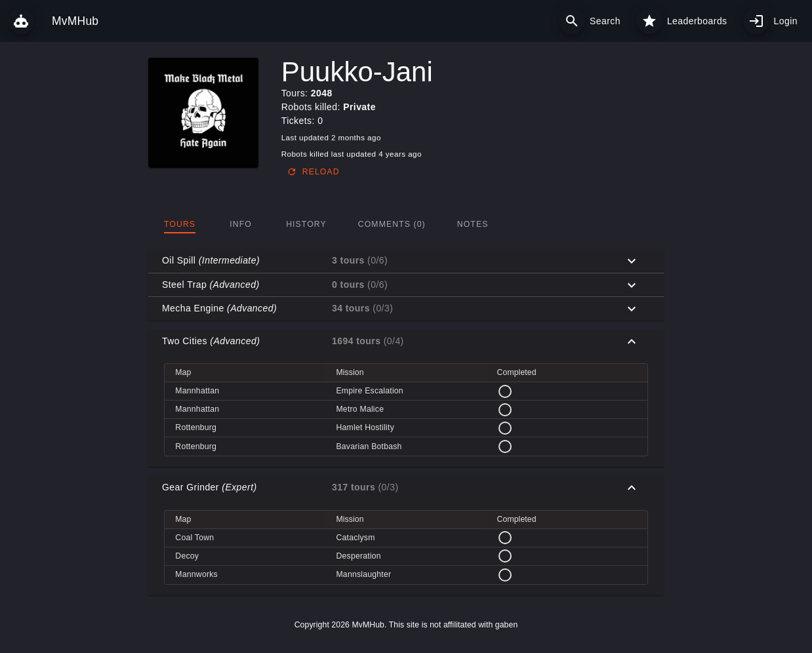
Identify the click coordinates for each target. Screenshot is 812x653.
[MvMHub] (21, 21)
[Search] (572, 21)
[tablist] (406, 224)
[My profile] (756, 21)
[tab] (180, 224)
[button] (406, 261)
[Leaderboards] (649, 21)
